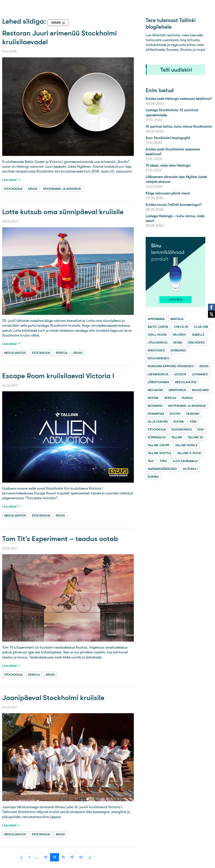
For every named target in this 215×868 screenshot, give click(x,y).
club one (201, 327)
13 (56, 858)
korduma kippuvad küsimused (171, 366)
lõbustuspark (158, 382)
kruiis (33, 189)
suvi (201, 429)
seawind (193, 414)
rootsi (175, 414)
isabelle (198, 335)
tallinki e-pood (189, 453)
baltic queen (158, 327)
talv (151, 461)
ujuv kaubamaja (185, 461)
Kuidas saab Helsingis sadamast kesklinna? (179, 99)
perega (62, 353)
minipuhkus (177, 390)
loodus (180, 374)
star (193, 422)
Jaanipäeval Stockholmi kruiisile (53, 698)
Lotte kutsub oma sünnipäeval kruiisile (63, 212)
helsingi (179, 335)
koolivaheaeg (159, 358)
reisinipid (155, 406)
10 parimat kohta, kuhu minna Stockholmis (179, 126)
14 (65, 858)
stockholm (13, 189)
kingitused (156, 350)
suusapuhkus (182, 429)
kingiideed (196, 342)
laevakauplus (158, 374)
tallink (177, 437)
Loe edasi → (11, 180)
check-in (181, 327)
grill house (157, 335)
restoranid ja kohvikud (62, 189)
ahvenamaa (156, 319)
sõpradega (157, 437)
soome (179, 422)
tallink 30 (195, 437)
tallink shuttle (159, 453)
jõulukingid (158, 342)
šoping (153, 477)
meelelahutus (15, 353)
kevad (178, 342)
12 (47, 858)
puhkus (187, 398)
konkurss (178, 350)
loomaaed (200, 374)
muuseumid (200, 390)
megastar (155, 390)
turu (163, 461)
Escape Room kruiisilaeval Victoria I (58, 376)
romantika (156, 414)
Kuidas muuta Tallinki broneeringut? (174, 205)
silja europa (158, 422)
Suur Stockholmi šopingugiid (168, 138)
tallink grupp (159, 445)
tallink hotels (186, 445)
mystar (153, 398)
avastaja (177, 319)
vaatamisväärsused (162, 469)
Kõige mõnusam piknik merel (168, 193)
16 (82, 858)
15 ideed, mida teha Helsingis (168, 165)
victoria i (190, 469)
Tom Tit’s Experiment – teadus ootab (60, 539)
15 (73, 858)
